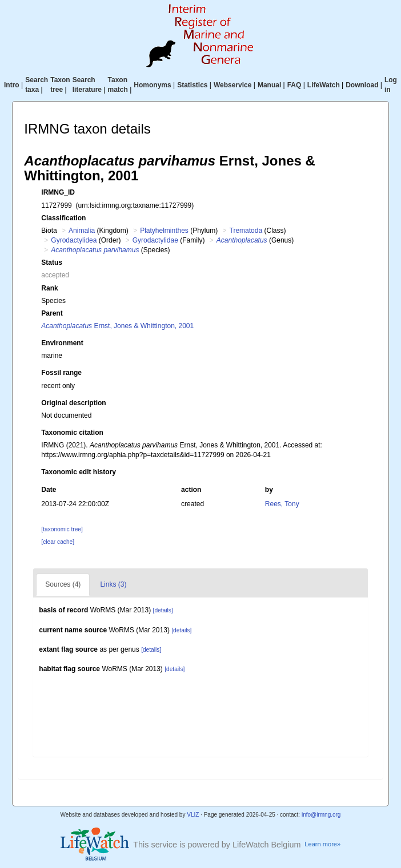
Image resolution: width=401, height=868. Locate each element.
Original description (73, 403)
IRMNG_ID (58, 192)
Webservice (233, 85)
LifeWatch (324, 85)
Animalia (82, 231)
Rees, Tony (282, 504)
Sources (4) (63, 584)
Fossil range (61, 373)
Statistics (192, 85)
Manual (269, 85)
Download (362, 85)
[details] (163, 610)
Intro (12, 85)
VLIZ (193, 815)
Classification (63, 218)
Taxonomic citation (72, 433)
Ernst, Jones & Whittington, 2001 (117, 326)
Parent (52, 313)
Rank (49, 288)
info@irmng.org (321, 815)
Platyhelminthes (164, 231)
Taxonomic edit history (78, 472)
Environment (62, 343)
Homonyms (152, 85)
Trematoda (246, 231)
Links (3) (113, 584)
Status (52, 263)
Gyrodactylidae (155, 240)
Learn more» (322, 844)
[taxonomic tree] (62, 529)
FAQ (294, 85)
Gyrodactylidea (74, 240)
